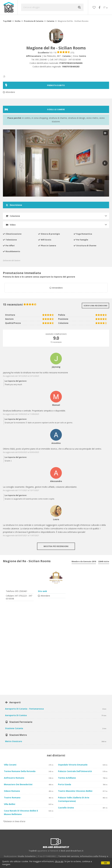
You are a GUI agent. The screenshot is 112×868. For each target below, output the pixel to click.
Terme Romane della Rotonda (20, 771)
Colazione (13, 216)
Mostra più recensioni (56, 546)
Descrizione (14, 205)
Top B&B (7, 21)
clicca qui (59, 861)
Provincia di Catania (34, 21)
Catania (50, 21)
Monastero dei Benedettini (18, 784)
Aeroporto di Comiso (16, 715)
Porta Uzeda (65, 784)
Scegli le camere (35, 109)
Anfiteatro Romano (14, 778)
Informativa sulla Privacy (93, 856)
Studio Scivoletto (27, 856)
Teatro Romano (12, 798)
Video (11, 225)
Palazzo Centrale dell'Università (75, 771)
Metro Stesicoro (14, 741)
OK (105, 863)
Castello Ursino (66, 808)
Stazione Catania (14, 728)
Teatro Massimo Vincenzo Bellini (75, 791)
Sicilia (18, 21)
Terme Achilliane (67, 778)
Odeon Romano (12, 791)
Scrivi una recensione (95, 306)
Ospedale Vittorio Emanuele (73, 765)
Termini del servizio (69, 856)
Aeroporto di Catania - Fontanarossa (24, 709)
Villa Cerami (10, 765)
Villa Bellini (10, 804)
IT (105, 7)
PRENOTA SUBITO (35, 85)
